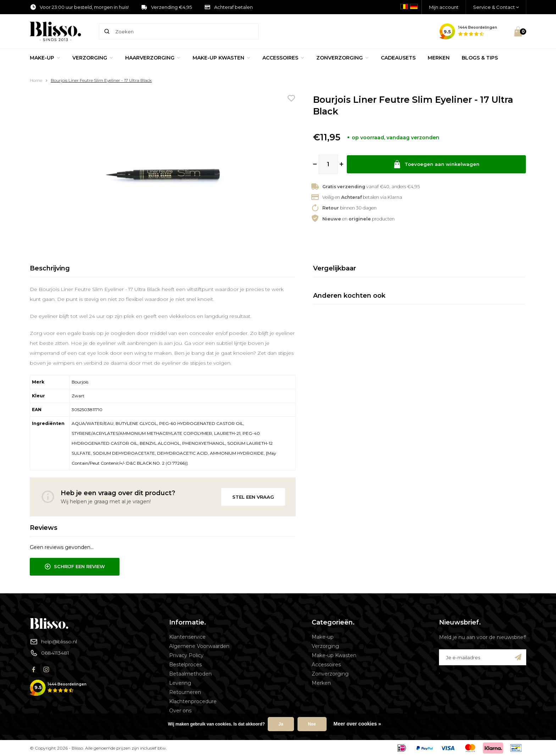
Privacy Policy (186, 655)
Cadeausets (398, 58)
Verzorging (93, 58)
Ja (281, 724)
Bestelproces (185, 665)
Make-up (45, 58)
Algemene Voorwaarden (199, 646)
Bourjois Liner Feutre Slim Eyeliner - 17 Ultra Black (101, 80)
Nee (312, 724)
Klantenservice (187, 637)
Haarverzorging (153, 58)
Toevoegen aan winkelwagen (437, 164)
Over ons (180, 711)
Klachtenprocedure (193, 701)
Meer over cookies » (357, 724)
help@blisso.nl (53, 642)
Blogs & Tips (480, 58)
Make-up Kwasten (221, 58)
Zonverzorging (343, 58)
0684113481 (49, 653)
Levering (180, 683)
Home (36, 80)
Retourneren (185, 692)
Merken (439, 58)
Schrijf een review (75, 567)
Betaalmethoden (190, 674)
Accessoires (283, 58)
